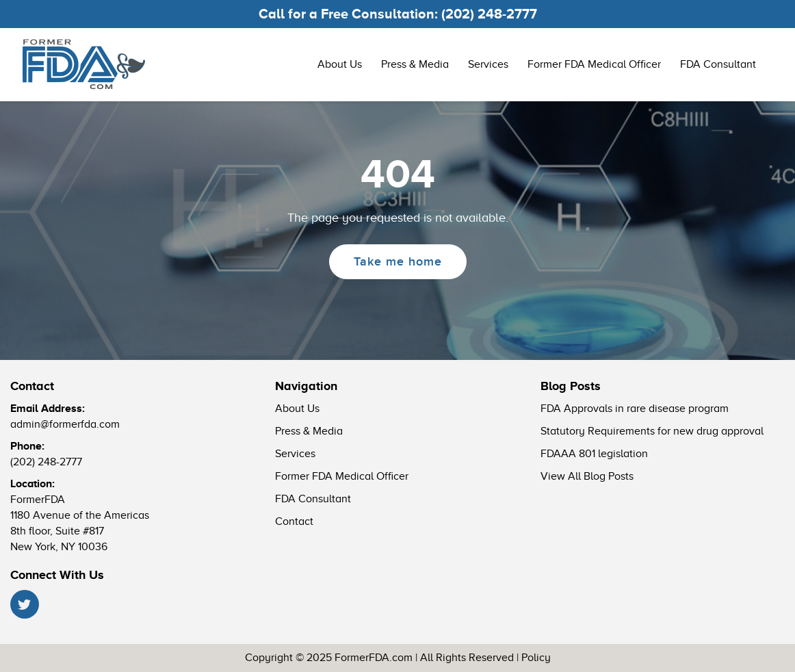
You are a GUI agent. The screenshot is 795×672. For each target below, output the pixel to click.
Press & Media (415, 64)
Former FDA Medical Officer (594, 64)
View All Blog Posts (587, 476)
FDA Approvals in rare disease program (635, 409)
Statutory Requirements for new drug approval (652, 431)
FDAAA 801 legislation (594, 454)
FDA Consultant (718, 64)
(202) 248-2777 (489, 14)
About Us (340, 64)
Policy (536, 658)
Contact (294, 521)
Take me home (398, 262)
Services (488, 64)
